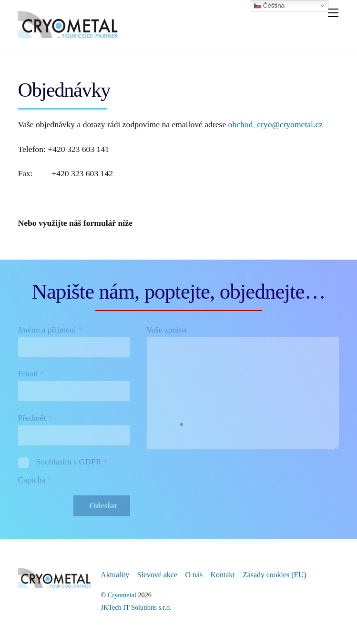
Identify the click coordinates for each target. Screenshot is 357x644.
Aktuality (115, 575)
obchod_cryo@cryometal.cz (275, 124)
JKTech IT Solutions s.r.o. (136, 607)
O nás (194, 575)
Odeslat (103, 505)
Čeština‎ (269, 6)
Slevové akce (157, 575)
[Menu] (333, 13)
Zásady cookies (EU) (275, 575)
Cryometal (122, 595)
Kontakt (223, 575)
